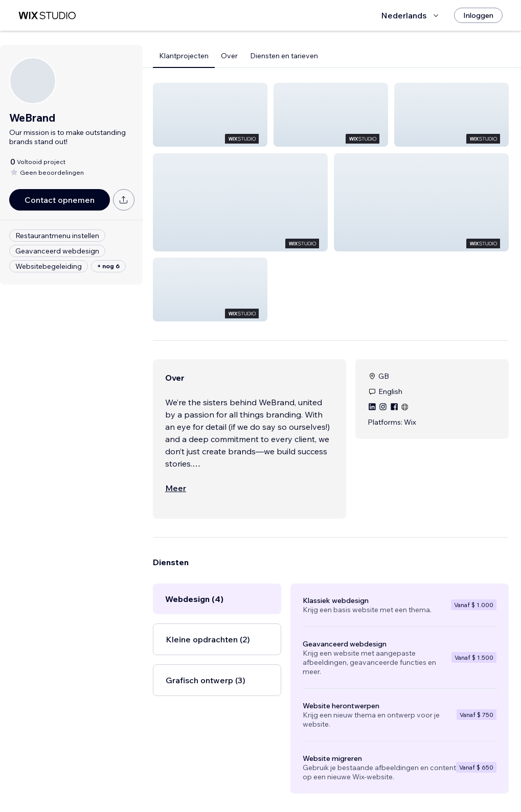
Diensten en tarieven (284, 56)
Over (229, 56)
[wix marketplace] (47, 16)
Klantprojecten (184, 56)
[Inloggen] (478, 15)
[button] (210, 115)
